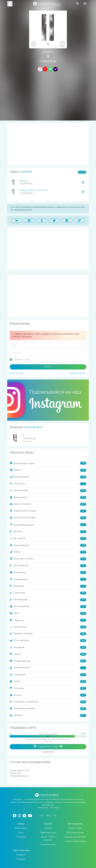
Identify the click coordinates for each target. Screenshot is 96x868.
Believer (23, 181)
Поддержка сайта (48, 833)
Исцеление (48, 572)
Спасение (48, 688)
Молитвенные (48, 600)
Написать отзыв (48, 844)
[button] (62, 44)
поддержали (48, 752)
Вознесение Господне (48, 511)
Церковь (48, 715)
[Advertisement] (48, 96)
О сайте (48, 828)
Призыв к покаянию (48, 634)
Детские (48, 532)
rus (42, 816)
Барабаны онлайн (75, 833)
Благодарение (48, 477)
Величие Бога (48, 497)
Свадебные (48, 675)
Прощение (48, 647)
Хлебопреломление (48, 709)
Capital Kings (48, 61)
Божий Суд (48, 484)
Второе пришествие (48, 518)
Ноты (21, 833)
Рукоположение (48, 668)
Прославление (48, 641)
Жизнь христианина (48, 559)
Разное (48, 654)
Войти (48, 367)
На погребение (48, 607)
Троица (48, 695)
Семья (48, 682)
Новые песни (21, 828)
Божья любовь (48, 491)
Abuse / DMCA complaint (48, 838)
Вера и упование (48, 504)
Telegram (21, 859)
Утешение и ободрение (48, 702)
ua (55, 816)
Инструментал (48, 566)
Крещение (48, 586)
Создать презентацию (75, 841)
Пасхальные (48, 627)
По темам (21, 837)
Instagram (21, 855)
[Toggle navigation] (85, 3)
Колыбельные (48, 579)
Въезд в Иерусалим (48, 525)
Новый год (48, 620)
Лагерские (48, 593)
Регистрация (16, 373)
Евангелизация (48, 545)
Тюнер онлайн (75, 828)
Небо (48, 613)
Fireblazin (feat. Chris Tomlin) (33, 190)
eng (48, 816)
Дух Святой (48, 538)
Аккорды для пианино (75, 837)
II (23, 435)
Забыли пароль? (78, 373)
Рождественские (48, 661)
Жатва (48, 552)
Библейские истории (48, 463)
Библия (48, 470)
